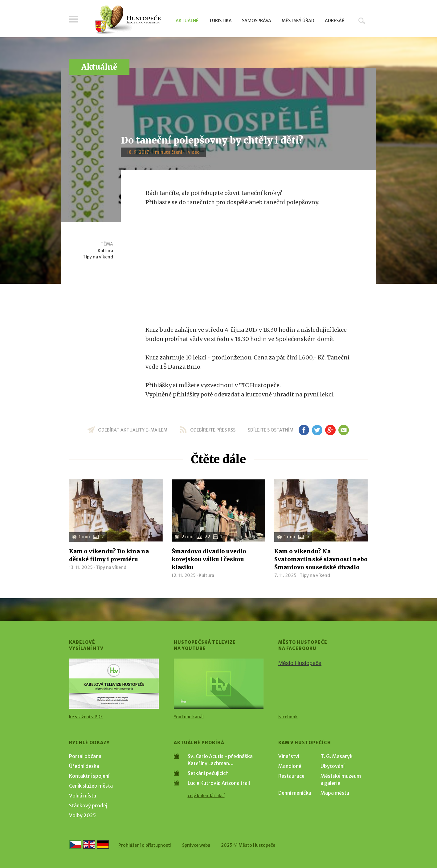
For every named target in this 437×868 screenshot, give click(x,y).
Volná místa (83, 796)
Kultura (105, 251)
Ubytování (333, 766)
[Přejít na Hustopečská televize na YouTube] (219, 684)
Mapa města (335, 793)
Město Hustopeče (300, 663)
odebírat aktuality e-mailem (133, 430)
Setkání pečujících (208, 773)
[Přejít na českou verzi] (75, 845)
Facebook (288, 717)
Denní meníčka (295, 793)
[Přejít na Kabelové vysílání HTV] (114, 684)
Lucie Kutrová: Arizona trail (219, 783)
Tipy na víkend (98, 257)
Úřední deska (84, 766)
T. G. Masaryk (337, 756)
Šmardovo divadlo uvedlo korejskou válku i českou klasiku (209, 559)
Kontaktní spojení (89, 776)
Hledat (362, 21)
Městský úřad (298, 21)
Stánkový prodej (88, 805)
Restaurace (291, 776)
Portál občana (85, 756)
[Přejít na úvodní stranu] (128, 20)
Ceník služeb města (91, 786)
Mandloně (290, 766)
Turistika (220, 21)
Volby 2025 (82, 815)
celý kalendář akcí (206, 796)
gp (330, 430)
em (343, 430)
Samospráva (257, 21)
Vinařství (289, 756)
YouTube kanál (189, 717)
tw (317, 430)
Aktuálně (187, 21)
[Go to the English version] (89, 845)
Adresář (335, 21)
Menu (74, 19)
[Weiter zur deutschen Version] (103, 845)
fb (304, 430)
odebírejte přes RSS (213, 430)
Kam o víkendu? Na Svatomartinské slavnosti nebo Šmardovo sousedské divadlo (321, 559)
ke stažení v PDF (86, 717)
